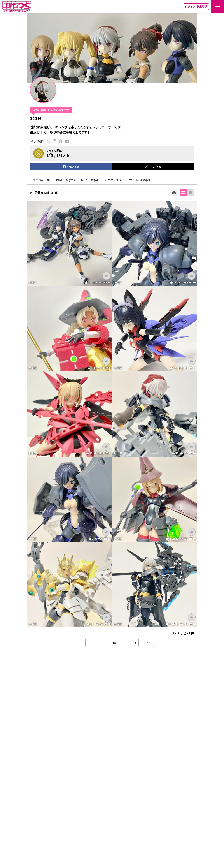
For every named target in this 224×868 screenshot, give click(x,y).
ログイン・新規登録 (196, 6)
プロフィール (41, 180)
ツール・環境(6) (140, 180)
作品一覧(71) (65, 180)
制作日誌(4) (90, 180)
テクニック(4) (114, 180)
